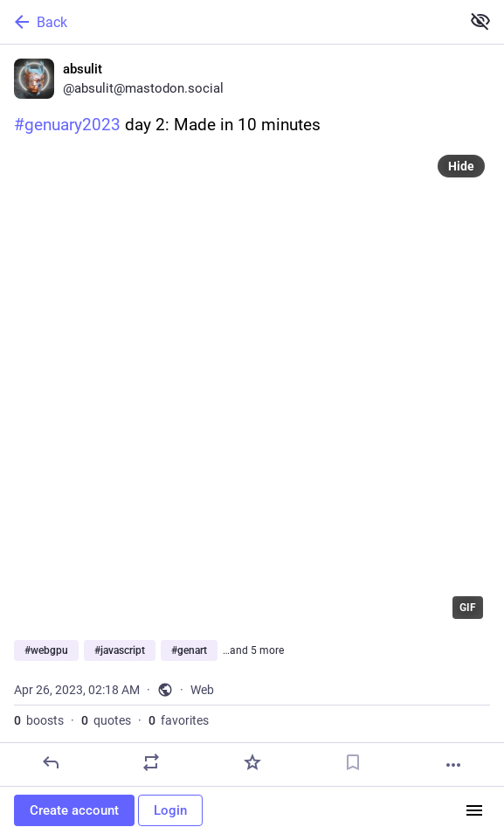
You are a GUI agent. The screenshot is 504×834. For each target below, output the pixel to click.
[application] (252, 388)
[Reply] (51, 762)
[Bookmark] (353, 762)
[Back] (228, 22)
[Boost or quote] (151, 762)
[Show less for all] (480, 21)
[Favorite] (252, 762)
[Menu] (474, 810)
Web (202, 690)
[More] (453, 765)
